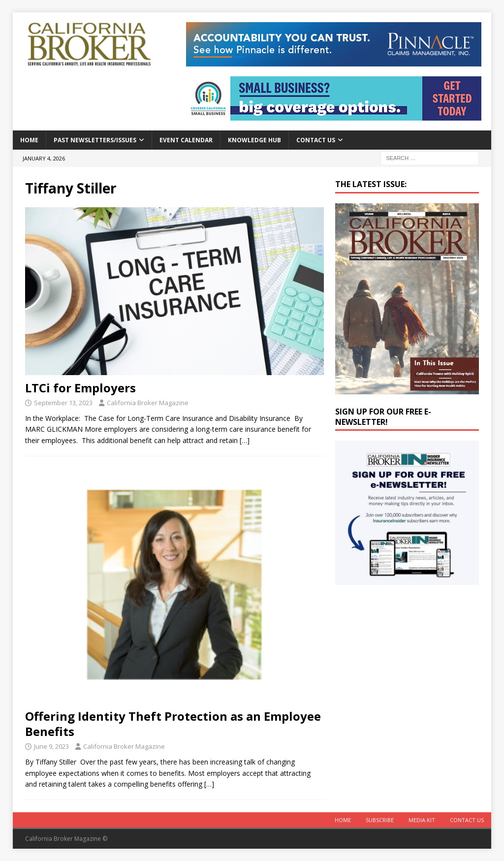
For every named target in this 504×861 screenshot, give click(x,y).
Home (29, 140)
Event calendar (186, 140)
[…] (245, 440)
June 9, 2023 (51, 746)
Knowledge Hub (254, 140)
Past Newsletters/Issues (95, 140)
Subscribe (380, 820)
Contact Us (316, 140)
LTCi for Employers (80, 388)
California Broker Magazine (148, 403)
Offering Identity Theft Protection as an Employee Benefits (173, 724)
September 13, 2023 (63, 403)
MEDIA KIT (422, 820)
